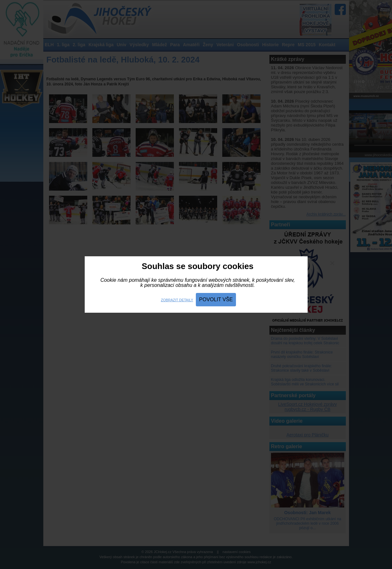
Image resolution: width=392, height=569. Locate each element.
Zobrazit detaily (177, 300)
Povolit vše (216, 299)
